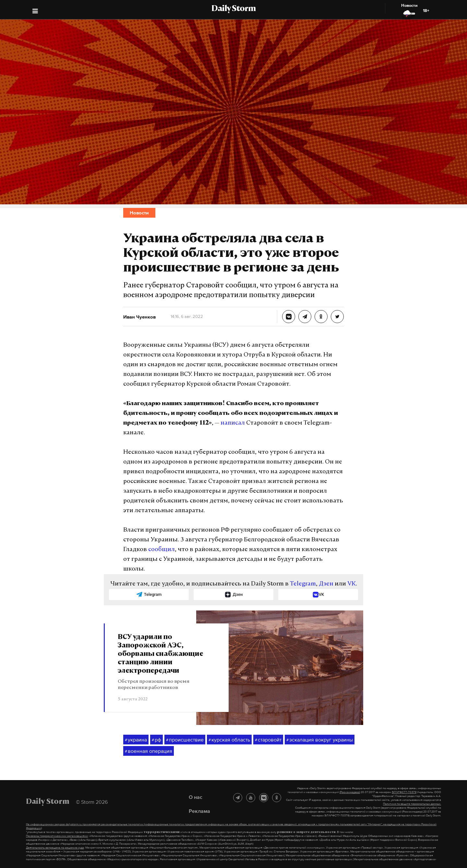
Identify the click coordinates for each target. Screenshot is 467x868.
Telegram (303, 584)
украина (136, 740)
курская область (229, 740)
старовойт (268, 740)
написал (233, 423)
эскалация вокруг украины (320, 740)
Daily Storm (233, 9)
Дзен (326, 584)
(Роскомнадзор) (350, 792)
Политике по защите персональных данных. (412, 804)
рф (156, 740)
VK (352, 584)
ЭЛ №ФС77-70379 (404, 792)
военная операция (149, 751)
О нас (196, 797)
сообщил (162, 550)
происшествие (185, 740)
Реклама (199, 811)
